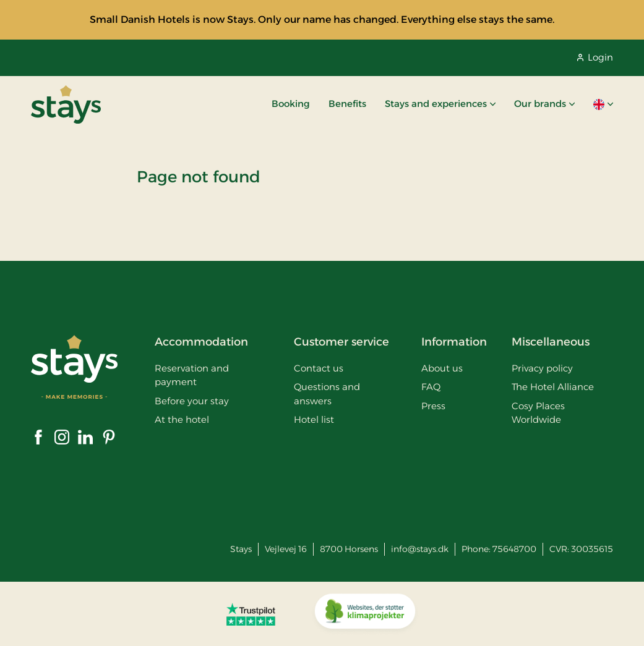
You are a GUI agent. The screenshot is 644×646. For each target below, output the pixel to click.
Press (433, 406)
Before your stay (192, 401)
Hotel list (314, 419)
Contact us (319, 368)
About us (442, 368)
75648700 (514, 549)
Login (595, 57)
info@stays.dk (420, 549)
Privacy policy (542, 368)
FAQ (431, 387)
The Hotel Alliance (553, 387)
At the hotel (182, 419)
